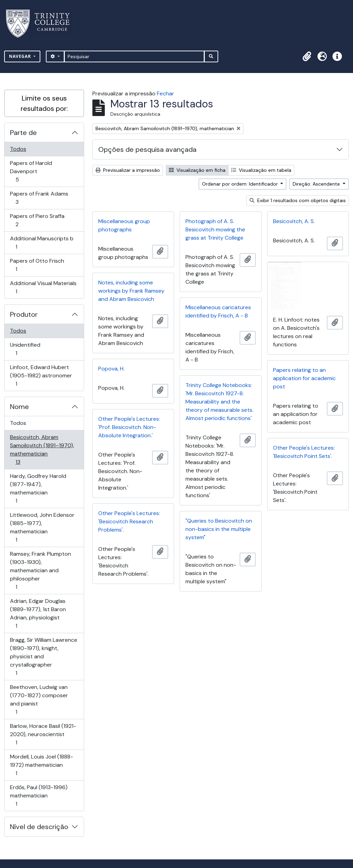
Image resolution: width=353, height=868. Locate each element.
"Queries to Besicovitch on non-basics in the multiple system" (219, 529)
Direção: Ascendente (317, 184)
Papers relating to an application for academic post (304, 378)
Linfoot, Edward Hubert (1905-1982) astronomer (41, 375)
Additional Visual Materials (43, 287)
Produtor (24, 314)
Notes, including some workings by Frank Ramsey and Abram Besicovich (131, 291)
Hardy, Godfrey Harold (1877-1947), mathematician (38, 488)
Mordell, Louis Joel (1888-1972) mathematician (41, 765)
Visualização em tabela (261, 170)
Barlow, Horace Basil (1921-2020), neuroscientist (43, 734)
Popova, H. (111, 369)
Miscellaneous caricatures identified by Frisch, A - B (218, 311)
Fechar (165, 93)
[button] (307, 56)
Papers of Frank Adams (39, 198)
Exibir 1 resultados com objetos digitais (298, 200)
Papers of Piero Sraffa (37, 220)
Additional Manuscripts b (42, 243)
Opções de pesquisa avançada (147, 149)
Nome (19, 407)
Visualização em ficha (197, 170)
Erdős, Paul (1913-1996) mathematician (39, 796)
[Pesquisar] (134, 56)
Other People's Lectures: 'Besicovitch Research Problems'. (129, 521)
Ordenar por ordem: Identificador (241, 184)
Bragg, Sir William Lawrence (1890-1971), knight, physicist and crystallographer (43, 656)
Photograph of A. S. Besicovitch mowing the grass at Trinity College (215, 229)
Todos (18, 149)
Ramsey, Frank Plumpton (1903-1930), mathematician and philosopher (40, 570)
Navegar (21, 56)
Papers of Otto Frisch (37, 265)
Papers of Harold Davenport (31, 171)
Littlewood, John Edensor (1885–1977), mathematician (42, 527)
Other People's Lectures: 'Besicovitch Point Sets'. (304, 452)
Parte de (23, 133)
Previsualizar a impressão (128, 170)
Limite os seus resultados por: (44, 103)
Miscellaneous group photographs (124, 225)
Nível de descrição (39, 827)
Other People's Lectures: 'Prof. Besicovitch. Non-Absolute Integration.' (129, 427)
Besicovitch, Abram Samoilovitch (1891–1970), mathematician (42, 449)
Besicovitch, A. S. (294, 221)
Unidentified (26, 349)
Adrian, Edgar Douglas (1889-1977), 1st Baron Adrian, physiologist (38, 613)
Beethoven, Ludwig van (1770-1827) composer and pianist (39, 699)
